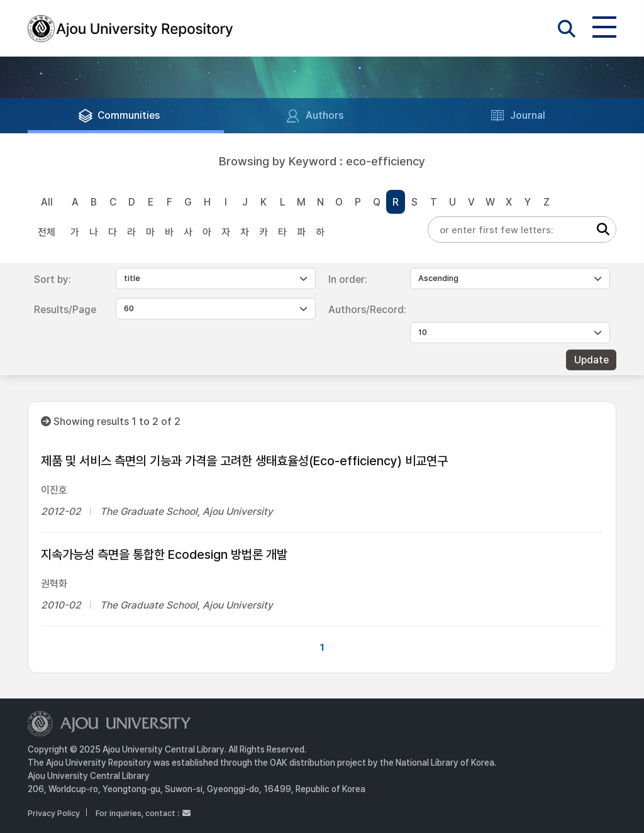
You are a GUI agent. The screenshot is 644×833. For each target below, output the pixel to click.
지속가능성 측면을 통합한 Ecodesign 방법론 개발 (164, 554)
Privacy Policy (54, 813)
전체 (47, 232)
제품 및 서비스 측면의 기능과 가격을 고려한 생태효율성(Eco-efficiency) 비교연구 (244, 461)
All (47, 202)
